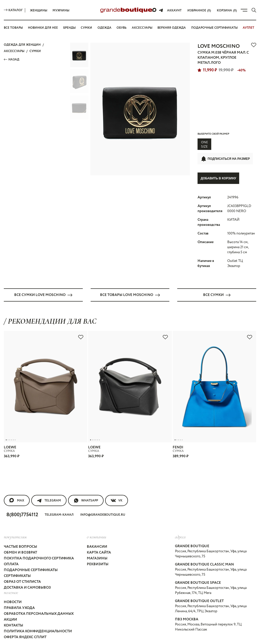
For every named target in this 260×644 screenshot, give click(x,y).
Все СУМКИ (217, 280)
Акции (10, 586)
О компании (96, 518)
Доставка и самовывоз (28, 559)
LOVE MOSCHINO (219, 45)
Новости (13, 572)
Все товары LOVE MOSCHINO (130, 280)
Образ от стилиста (23, 554)
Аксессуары (144, 28)
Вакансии (96, 527)
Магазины (97, 536)
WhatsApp (86, 483)
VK (117, 483)
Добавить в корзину (218, 171)
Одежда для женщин (22, 44)
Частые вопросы (21, 527)
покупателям (15, 518)
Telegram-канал (62, 496)
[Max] (156, 10)
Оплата (11, 540)
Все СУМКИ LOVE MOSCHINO (43, 280)
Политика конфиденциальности (37, 595)
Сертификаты (18, 549)
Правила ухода (19, 576)
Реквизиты (97, 540)
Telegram (49, 483)
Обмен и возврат (21, 531)
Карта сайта (99, 531)
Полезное (11, 563)
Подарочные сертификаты (31, 545)
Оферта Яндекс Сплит (26, 599)
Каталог (13, 10)
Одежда (105, 28)
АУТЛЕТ (250, 28)
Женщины (38, 10)
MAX (17, 483)
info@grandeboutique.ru (105, 496)
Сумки (87, 28)
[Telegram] (162, 10)
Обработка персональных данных (39, 581)
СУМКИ (36, 50)
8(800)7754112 (24, 496)
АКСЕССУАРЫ (15, 50)
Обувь (122, 28)
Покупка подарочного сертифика (38, 536)
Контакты (14, 590)
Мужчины (61, 10)
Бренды (70, 28)
